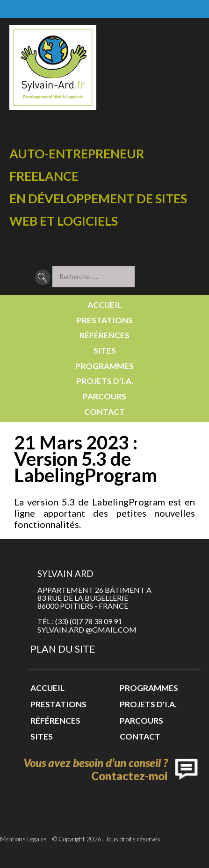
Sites (105, 351)
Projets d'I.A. (105, 381)
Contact (104, 412)
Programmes (104, 366)
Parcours (104, 396)
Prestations (105, 320)
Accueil (104, 305)
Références (104, 335)
